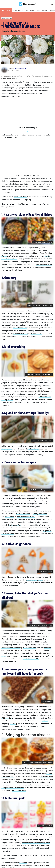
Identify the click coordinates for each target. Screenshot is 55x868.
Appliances (30, 10)
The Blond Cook (44, 388)
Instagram (45, 865)
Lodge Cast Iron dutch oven (13, 788)
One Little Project (42, 391)
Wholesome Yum (30, 647)
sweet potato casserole (25, 779)
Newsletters (6, 10)
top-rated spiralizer (44, 264)
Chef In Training (16, 782)
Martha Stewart (47, 572)
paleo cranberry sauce (11, 647)
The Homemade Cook (26, 516)
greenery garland (21, 333)
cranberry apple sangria (39, 715)
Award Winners (18, 10)
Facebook (28, 865)
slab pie (45, 721)
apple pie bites (29, 388)
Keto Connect (32, 650)
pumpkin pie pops (24, 391)
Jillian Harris (34, 449)
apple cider (9, 516)
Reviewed (23, 862)
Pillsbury (14, 724)
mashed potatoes (23, 514)
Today (4, 639)
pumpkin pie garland (35, 580)
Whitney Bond (7, 718)
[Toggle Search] (52, 4)
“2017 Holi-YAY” (20, 197)
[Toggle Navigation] (3, 4)
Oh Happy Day (43, 845)
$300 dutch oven (19, 790)
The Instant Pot (14, 525)
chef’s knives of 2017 (31, 659)
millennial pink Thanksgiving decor (36, 842)
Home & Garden (42, 10)
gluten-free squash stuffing (26, 253)
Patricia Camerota (21, 69)
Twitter (36, 865)
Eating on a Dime (40, 514)
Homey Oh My (36, 333)
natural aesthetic (20, 328)
